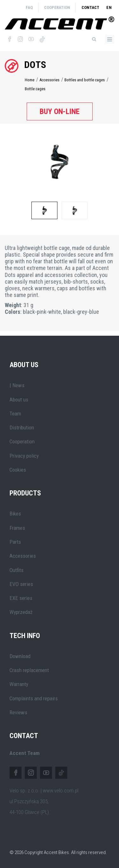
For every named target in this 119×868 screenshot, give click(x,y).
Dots (35, 65)
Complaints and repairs (34, 698)
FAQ (29, 7)
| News (17, 385)
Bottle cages (35, 89)
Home (30, 80)
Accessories (49, 80)
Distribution (22, 427)
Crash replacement (29, 670)
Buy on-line (60, 111)
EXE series (21, 598)
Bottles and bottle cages (85, 80)
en (109, 7)
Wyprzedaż (21, 612)
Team (15, 414)
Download (20, 656)
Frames (17, 528)
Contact (90, 7)
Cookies (18, 470)
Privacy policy (24, 456)
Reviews (18, 712)
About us (19, 400)
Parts (15, 542)
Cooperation (57, 7)
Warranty (19, 684)
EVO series (21, 584)
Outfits (17, 570)
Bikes (15, 514)
